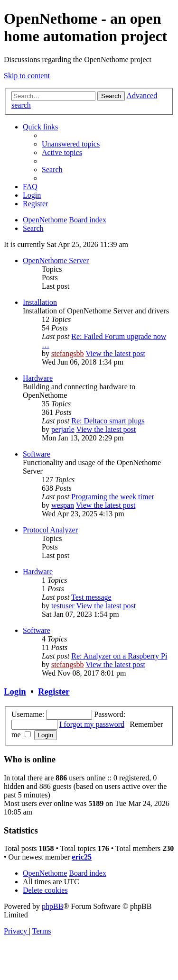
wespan (63, 505)
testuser (63, 606)
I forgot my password (92, 724)
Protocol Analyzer (50, 530)
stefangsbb (67, 353)
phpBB (52, 906)
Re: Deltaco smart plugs (108, 421)
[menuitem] (71, 144)
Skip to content (27, 76)
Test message (91, 597)
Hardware (38, 378)
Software (37, 454)
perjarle (63, 429)
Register (54, 691)
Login (15, 691)
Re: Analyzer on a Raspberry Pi (119, 656)
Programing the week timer (113, 497)
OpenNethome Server (56, 261)
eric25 (82, 857)
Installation (40, 302)
